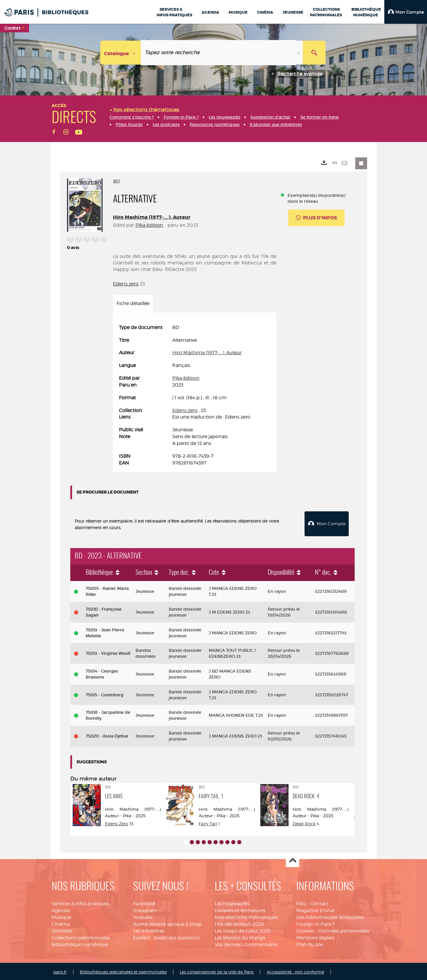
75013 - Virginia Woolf (108, 652)
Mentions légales (315, 936)
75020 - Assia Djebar (107, 735)
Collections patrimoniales (81, 936)
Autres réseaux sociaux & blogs (168, 923)
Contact (319, 902)
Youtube (143, 916)
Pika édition (149, 225)
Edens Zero (117, 822)
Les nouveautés (232, 902)
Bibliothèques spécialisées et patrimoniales (123, 970)
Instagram (145, 909)
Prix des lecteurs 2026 (239, 923)
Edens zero (126, 284)
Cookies (305, 929)
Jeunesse (62, 929)
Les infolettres (149, 929)
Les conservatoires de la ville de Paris (217, 970)
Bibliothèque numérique (80, 943)
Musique (61, 916)
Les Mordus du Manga (240, 936)
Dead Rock (304, 822)
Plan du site (310, 943)
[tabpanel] (195, 395)
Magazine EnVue (315, 909)
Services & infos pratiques (80, 902)
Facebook (144, 902)
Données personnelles (344, 929)
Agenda (61, 909)
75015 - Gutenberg (105, 693)
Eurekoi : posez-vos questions (166, 936)
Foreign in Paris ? (316, 923)
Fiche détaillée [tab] (133, 303)
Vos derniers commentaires (246, 943)
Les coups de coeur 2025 (243, 929)
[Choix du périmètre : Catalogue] (121, 53)
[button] (406, 12)
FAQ (301, 902)
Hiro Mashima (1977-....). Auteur (152, 217)
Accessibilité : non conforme (295, 970)
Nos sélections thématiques (246, 916)
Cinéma (61, 923)
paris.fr (60, 970)
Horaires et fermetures (240, 909)
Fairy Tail (208, 822)
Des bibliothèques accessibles (330, 916)
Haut (293, 860)
